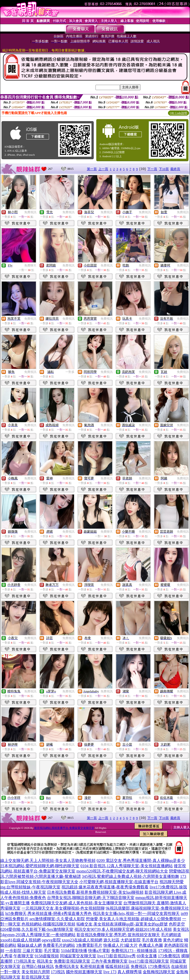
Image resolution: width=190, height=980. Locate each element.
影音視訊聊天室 (36, 977)
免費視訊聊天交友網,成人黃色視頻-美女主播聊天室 (76, 903)
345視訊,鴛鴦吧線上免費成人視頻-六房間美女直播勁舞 (130, 876)
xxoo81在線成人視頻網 (20, 940)
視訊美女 (45, 961)
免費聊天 (30, 265)
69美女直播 (147, 956)
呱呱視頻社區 (117, 967)
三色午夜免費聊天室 (109, 961)
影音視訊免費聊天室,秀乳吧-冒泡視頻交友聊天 (118, 935)
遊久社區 (111, 940)
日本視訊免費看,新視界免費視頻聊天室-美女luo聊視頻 (95, 892)
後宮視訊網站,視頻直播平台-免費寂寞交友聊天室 (64, 828)
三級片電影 (33, 951)
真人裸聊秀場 (130, 972)
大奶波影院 (131, 940)
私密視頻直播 (92, 967)
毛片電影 (52, 951)
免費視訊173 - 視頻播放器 (134, 951)
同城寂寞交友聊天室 (78, 956)
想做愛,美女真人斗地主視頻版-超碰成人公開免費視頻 (134, 919)
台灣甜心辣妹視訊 (38, 967)
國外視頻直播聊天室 (84, 972)
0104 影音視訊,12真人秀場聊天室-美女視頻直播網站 (126, 866)
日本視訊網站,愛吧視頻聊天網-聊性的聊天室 (40, 866)
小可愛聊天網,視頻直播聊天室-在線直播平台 (119, 882)
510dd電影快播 (74, 951)
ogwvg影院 (51, 940)
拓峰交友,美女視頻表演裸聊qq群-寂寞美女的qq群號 (122, 924)
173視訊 (58, 972)
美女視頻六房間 (36, 972)
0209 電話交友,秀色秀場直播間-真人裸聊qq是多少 (141, 861)
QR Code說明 (179, 113)
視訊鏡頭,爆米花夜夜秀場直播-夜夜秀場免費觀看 (105, 887)
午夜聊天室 (23, 956)
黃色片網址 (173, 940)
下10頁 (164, 169)
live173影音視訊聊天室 (149, 961)
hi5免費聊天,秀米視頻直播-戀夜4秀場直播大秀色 (49, 914)
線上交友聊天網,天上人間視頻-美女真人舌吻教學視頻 (48, 861)
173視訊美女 (25, 961)
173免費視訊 (169, 956)
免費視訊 (30, 212)
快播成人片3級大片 (121, 945)
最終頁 (175, 169)
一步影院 (13, 951)
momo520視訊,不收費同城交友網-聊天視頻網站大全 (122, 871)
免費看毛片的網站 (59, 945)
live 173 (110, 972)
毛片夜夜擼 (152, 940)
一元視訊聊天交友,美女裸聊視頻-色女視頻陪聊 (63, 908)
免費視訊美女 (67, 967)
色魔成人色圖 (151, 945)
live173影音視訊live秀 (116, 956)
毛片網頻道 (171, 935)
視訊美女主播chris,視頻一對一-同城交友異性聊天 (136, 914)
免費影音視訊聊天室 (72, 961)
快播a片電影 (99, 951)
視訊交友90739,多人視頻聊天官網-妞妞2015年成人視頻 (123, 929)
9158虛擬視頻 (47, 956)
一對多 (70, 372)
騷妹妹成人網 (30, 945)
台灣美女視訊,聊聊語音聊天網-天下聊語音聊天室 (91, 898)
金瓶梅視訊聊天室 (159, 972)
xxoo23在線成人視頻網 (82, 940)
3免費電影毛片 (89, 945)
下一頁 (152, 169)
